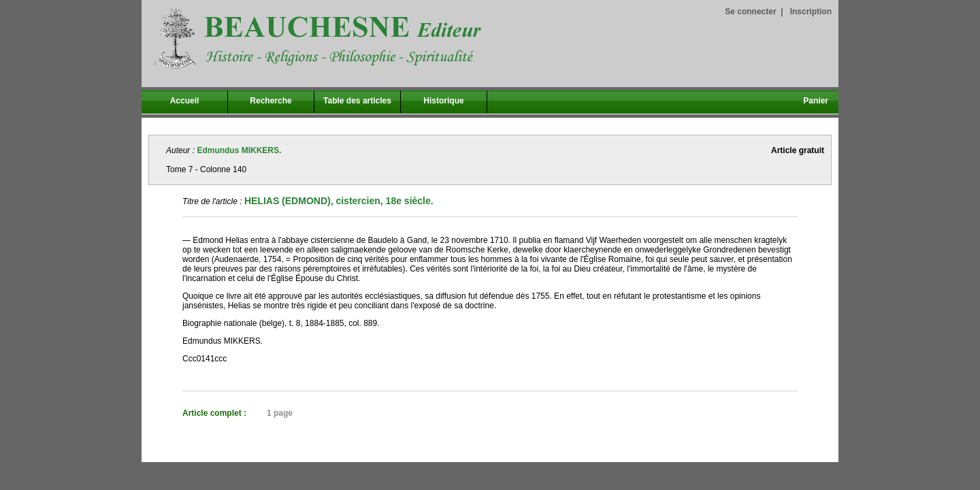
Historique (443, 101)
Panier (816, 101)
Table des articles (357, 101)
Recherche (271, 101)
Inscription (811, 12)
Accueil (185, 101)
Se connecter (750, 12)
